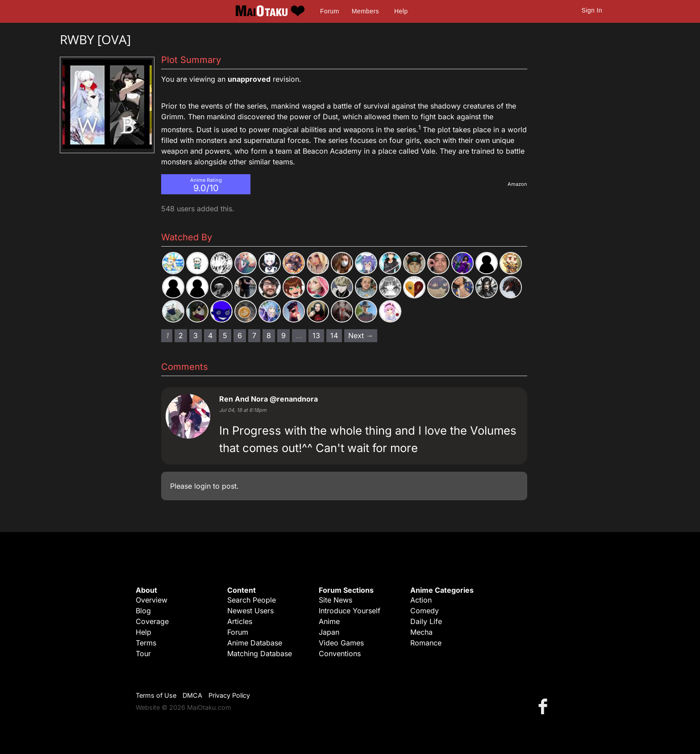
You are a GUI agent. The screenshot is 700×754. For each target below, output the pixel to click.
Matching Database (260, 653)
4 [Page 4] (210, 335)
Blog (143, 611)
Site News (335, 600)
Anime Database (255, 643)
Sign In (592, 10)
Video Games (341, 643)
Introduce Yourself (350, 611)
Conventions (340, 653)
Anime (329, 621)
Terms (146, 643)
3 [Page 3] (196, 335)
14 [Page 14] (334, 335)
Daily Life (426, 621)
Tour (143, 653)
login (202, 486)
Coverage (152, 621)
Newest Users (250, 611)
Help (401, 11)
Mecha (421, 632)
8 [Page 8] (269, 335)
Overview (152, 600)
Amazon (517, 184)
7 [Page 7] (254, 335)
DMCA (192, 695)
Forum (329, 11)
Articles (240, 621)
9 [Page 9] (283, 335)
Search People (252, 600)
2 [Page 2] (181, 335)
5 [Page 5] (225, 335)
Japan (329, 632)
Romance (426, 643)
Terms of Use (156, 695)
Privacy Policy (229, 695)
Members (365, 11)
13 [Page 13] (316, 335)
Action (421, 600)
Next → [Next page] (361, 335)
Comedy (425, 611)
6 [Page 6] (240, 335)
